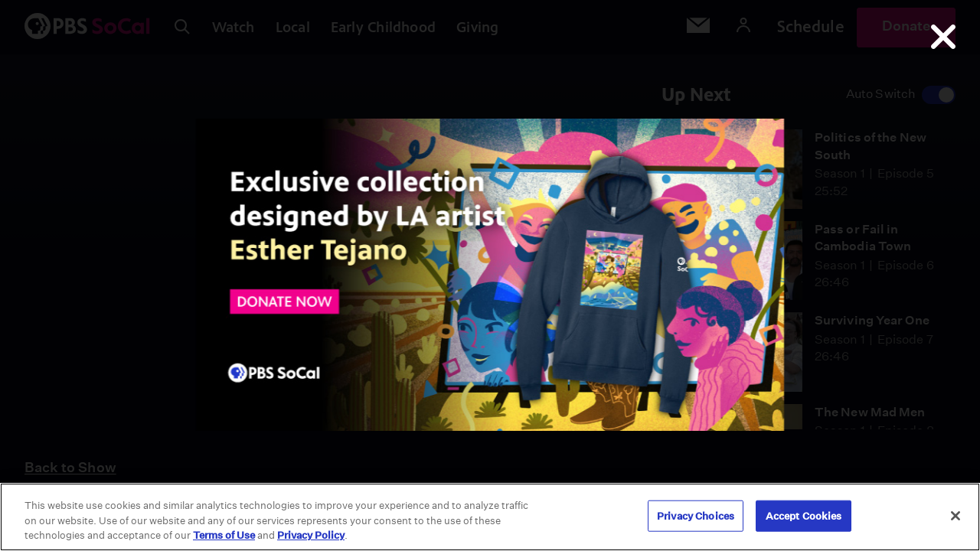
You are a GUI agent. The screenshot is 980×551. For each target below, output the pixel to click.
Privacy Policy (311, 535)
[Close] (955, 516)
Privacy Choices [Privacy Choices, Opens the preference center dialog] (696, 515)
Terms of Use (224, 535)
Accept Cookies (804, 515)
